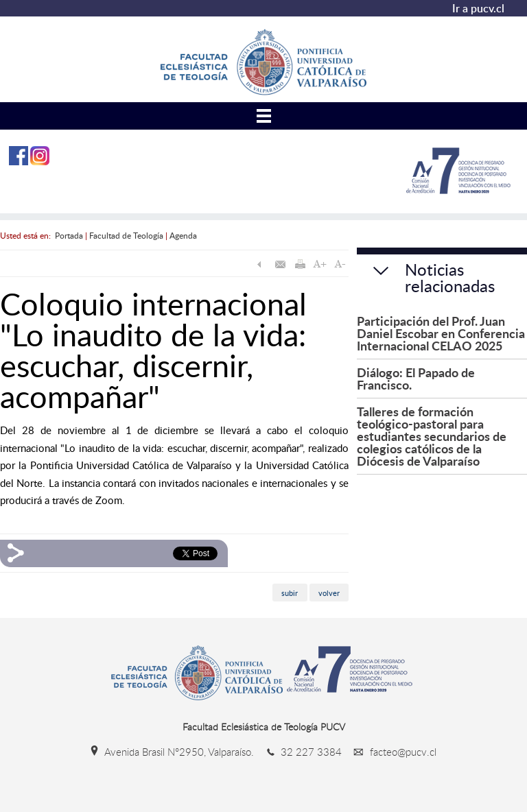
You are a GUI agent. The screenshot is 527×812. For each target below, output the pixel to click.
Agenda (183, 235)
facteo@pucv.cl (390, 752)
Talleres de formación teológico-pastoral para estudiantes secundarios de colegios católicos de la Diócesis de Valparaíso (432, 436)
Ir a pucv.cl (478, 8)
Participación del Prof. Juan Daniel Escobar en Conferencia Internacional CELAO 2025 (441, 333)
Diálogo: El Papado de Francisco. (416, 378)
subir (290, 592)
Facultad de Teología (126, 235)
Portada (69, 235)
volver (329, 592)
